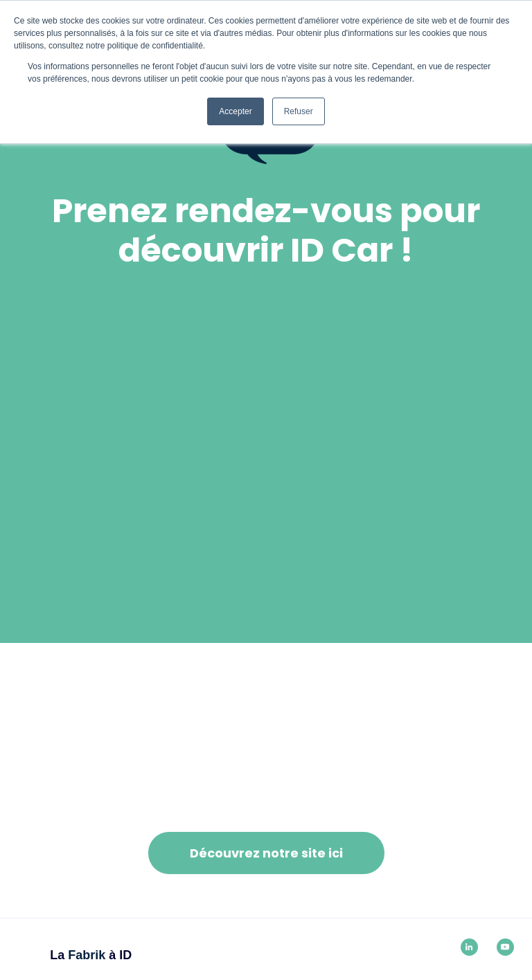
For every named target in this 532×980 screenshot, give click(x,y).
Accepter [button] (235, 111)
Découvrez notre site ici (266, 853)
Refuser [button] (299, 111)
